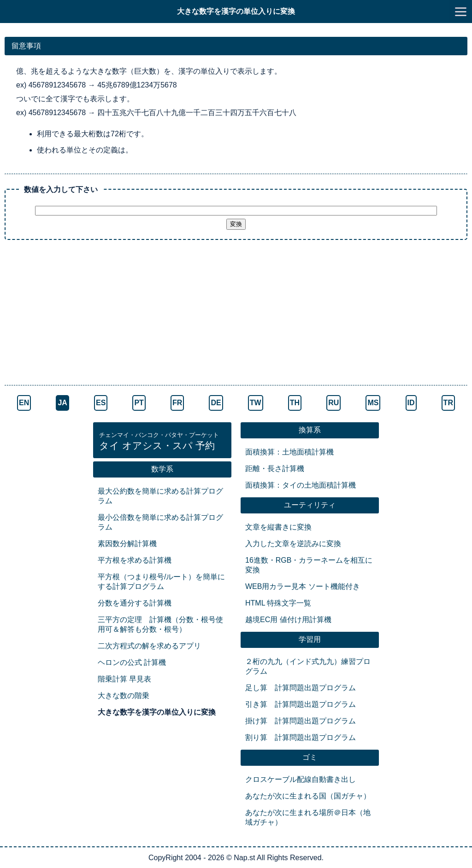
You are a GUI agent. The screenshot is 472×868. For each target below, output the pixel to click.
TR (448, 403)
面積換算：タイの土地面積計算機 (301, 485)
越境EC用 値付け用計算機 (288, 620)
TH (295, 403)
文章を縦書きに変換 (278, 527)
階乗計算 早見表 (124, 679)
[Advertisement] (236, 314)
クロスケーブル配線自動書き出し (301, 779)
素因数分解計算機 (127, 544)
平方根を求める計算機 (135, 560)
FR (177, 403)
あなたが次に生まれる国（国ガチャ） (308, 796)
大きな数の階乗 (124, 696)
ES (101, 403)
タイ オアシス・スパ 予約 (159, 442)
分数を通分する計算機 (135, 603)
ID (411, 403)
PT (139, 403)
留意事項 (26, 46)
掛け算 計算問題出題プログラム (301, 721)
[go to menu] (460, 12)
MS (373, 403)
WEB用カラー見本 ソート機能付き (303, 586)
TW (256, 403)
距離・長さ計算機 (275, 469)
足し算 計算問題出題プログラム (301, 688)
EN (24, 403)
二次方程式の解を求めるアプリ (149, 646)
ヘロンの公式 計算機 (132, 662)
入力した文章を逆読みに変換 (293, 544)
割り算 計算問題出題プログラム (301, 737)
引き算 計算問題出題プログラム (301, 704)
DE (216, 403)
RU (333, 403)
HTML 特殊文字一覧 (278, 603)
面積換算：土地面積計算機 (289, 452)
